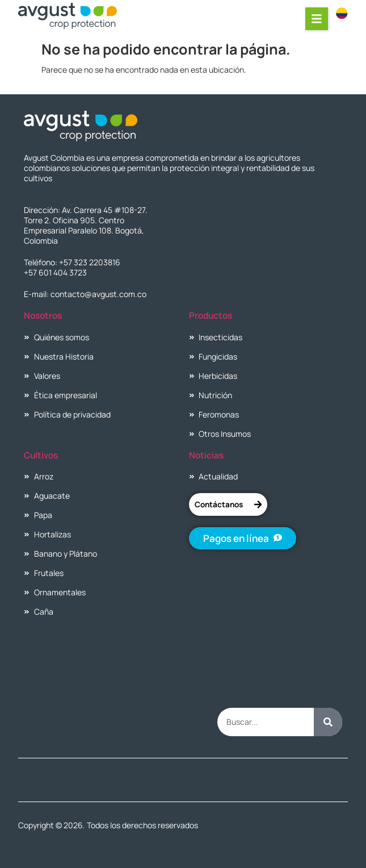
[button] (317, 19)
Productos (211, 316)
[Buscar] (328, 722)
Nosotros (43, 316)
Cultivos (41, 455)
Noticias (206, 455)
